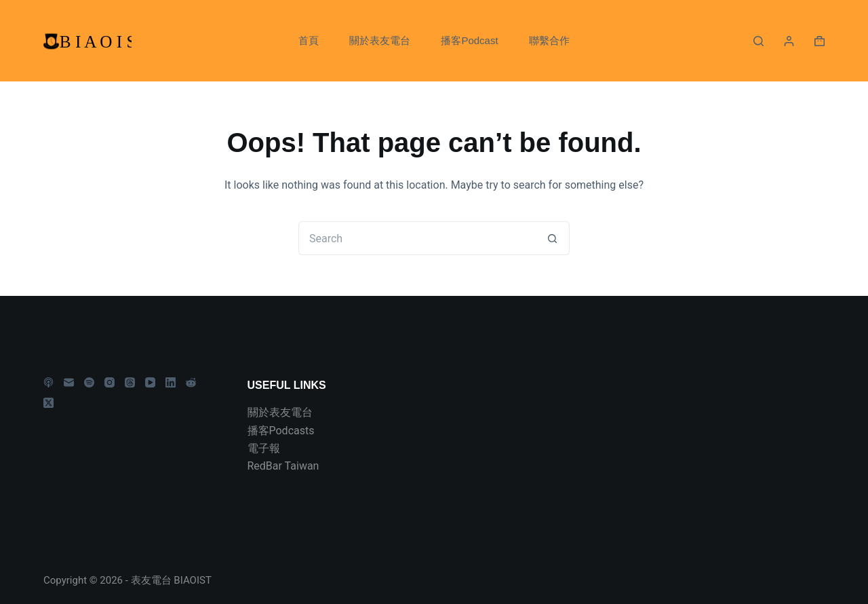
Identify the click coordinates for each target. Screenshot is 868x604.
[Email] (69, 382)
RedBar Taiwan (283, 466)
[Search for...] (417, 238)
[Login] (789, 41)
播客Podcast (469, 40)
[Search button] (553, 238)
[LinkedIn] (171, 382)
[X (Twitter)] (48, 403)
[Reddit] (191, 382)
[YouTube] (150, 382)
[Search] (758, 41)
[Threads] (130, 382)
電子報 (264, 448)
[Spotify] (89, 382)
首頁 (309, 40)
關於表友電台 (380, 40)
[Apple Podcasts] (48, 382)
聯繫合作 (549, 40)
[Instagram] (110, 382)
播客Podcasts (281, 431)
